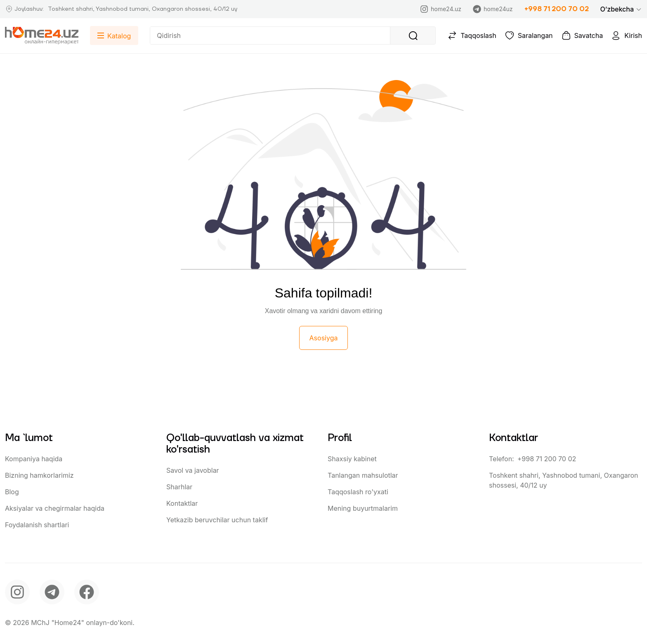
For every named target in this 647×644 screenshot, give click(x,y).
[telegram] (52, 592)
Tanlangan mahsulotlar (363, 475)
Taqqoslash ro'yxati (358, 492)
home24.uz (441, 9)
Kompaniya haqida (34, 459)
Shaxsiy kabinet (352, 459)
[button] (621, 9)
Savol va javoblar (193, 470)
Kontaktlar (182, 503)
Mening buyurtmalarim (363, 508)
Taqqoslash (472, 35)
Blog (12, 492)
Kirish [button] (627, 35)
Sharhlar (179, 487)
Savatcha (582, 35)
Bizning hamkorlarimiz (39, 475)
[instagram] (17, 592)
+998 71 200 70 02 (557, 9)
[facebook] (87, 592)
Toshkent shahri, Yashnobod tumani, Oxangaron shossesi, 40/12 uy (564, 480)
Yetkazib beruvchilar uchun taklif (217, 520)
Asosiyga (324, 338)
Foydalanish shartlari (37, 525)
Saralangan (529, 35)
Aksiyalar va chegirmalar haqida (55, 508)
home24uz (493, 9)
